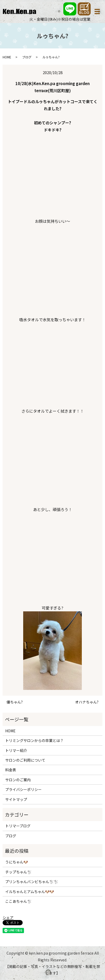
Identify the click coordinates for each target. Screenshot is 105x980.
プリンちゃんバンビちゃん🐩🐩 (32, 882)
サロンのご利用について (25, 760)
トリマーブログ (18, 826)
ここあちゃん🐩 (18, 901)
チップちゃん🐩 (18, 872)
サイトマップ (16, 799)
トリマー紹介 (16, 750)
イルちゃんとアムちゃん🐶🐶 (30, 892)
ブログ (27, 57)
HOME (7, 57)
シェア (8, 917)
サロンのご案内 (18, 780)
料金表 (11, 770)
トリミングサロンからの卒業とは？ (34, 740)
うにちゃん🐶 (17, 862)
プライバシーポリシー (23, 789)
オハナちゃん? (87, 702)
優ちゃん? (15, 702)
